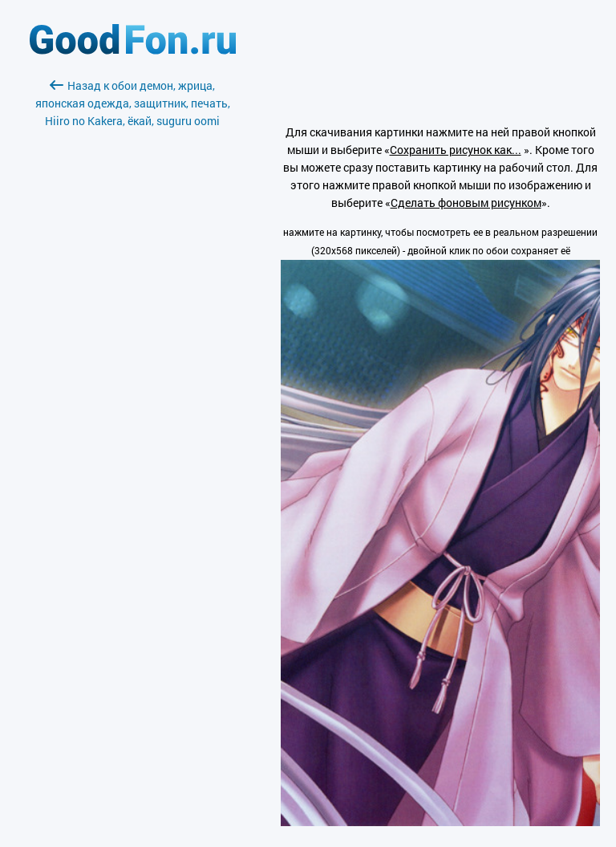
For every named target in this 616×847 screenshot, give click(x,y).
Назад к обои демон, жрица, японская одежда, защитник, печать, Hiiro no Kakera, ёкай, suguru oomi (133, 103)
